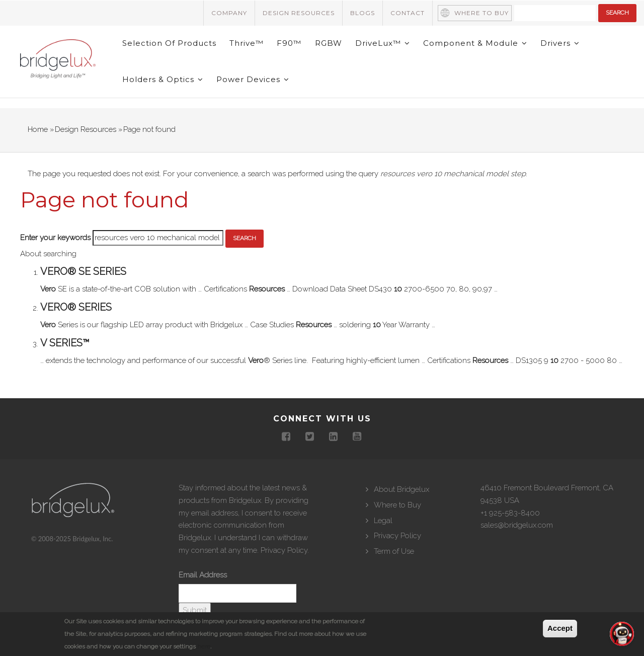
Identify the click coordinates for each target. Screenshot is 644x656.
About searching (48, 277)
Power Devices (256, 97)
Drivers (573, 49)
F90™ (294, 49)
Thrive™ (250, 49)
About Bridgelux (401, 513)
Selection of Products (170, 49)
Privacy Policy (284, 573)
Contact (408, 13)
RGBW (335, 49)
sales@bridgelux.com (517, 548)
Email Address (203, 598)
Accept (560, 628)
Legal (383, 543)
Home (38, 153)
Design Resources (299, 13)
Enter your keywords (55, 261)
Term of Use (394, 574)
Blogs (363, 13)
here (204, 646)
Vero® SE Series (83, 295)
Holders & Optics (164, 97)
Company (229, 13)
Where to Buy (481, 13)
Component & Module (486, 49)
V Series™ (65, 366)
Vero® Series (76, 330)
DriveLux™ (391, 49)
